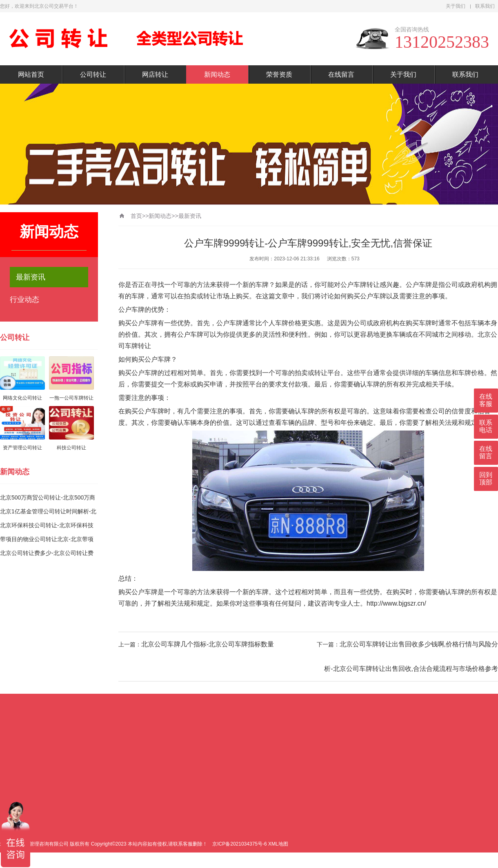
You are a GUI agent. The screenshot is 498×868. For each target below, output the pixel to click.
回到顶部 (486, 478)
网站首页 (31, 74)
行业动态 (24, 300)
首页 (136, 216)
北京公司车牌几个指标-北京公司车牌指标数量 (208, 644)
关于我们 (456, 6)
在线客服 (486, 400)
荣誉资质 (279, 74)
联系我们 (485, 6)
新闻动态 (217, 74)
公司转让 (93, 74)
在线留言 (341, 74)
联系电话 (486, 426)
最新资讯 (31, 277)
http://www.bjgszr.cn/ (396, 603)
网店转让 (155, 74)
